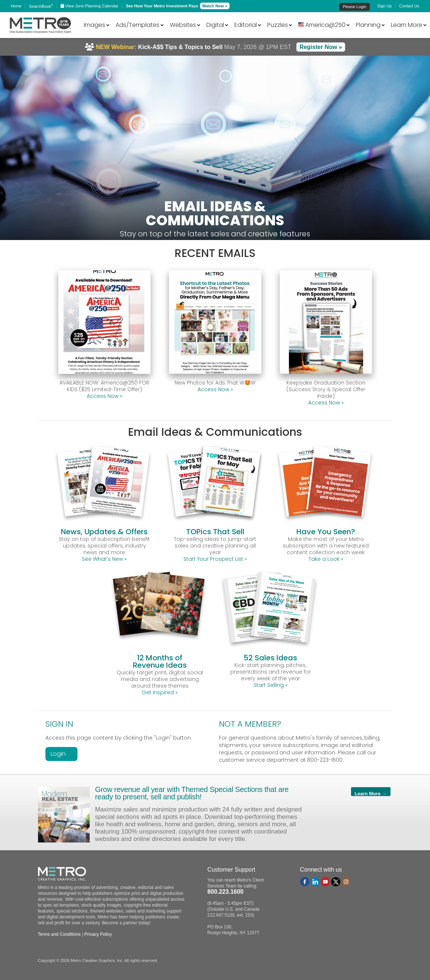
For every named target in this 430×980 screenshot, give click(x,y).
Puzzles (278, 25)
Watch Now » (215, 6)
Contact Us (409, 6)
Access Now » (104, 396)
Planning (368, 25)
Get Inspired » (160, 692)
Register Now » (321, 47)
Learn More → (371, 793)
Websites (183, 25)
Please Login (355, 7)
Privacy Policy (98, 934)
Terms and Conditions (59, 934)
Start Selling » (271, 685)
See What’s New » (104, 559)
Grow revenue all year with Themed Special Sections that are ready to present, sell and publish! (192, 793)
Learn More (407, 25)
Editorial (246, 25)
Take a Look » (326, 559)
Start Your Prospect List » (215, 559)
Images (94, 25)
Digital (215, 25)
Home (16, 6)
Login (61, 754)
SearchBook (41, 6)
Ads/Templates (137, 25)
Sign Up (384, 6)
